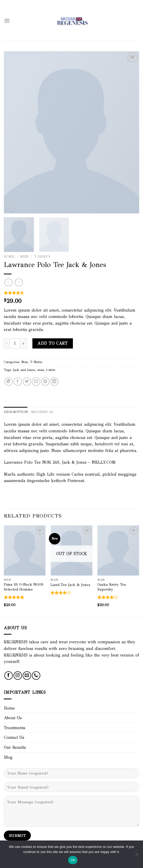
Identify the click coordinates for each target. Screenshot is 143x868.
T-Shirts (42, 256)
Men (24, 256)
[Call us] (36, 676)
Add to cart (53, 343)
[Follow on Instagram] (18, 676)
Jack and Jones (24, 370)
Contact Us (14, 737)
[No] (137, 856)
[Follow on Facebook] (9, 676)
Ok (73, 860)
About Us (13, 718)
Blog (8, 757)
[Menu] (7, 21)
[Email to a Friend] (36, 382)
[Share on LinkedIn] (54, 382)
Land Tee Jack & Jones (70, 585)
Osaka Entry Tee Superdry (112, 587)
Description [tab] (16, 412)
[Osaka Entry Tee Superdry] (118, 550)
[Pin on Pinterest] (45, 382)
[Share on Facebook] (18, 382)
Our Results (15, 747)
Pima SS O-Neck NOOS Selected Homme (24, 587)
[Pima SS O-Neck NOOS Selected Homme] (25, 550)
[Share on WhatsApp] (9, 382)
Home (9, 256)
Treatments (15, 728)
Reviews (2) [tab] (42, 412)
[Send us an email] (27, 676)
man (41, 370)
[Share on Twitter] (27, 382)
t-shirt (51, 370)
